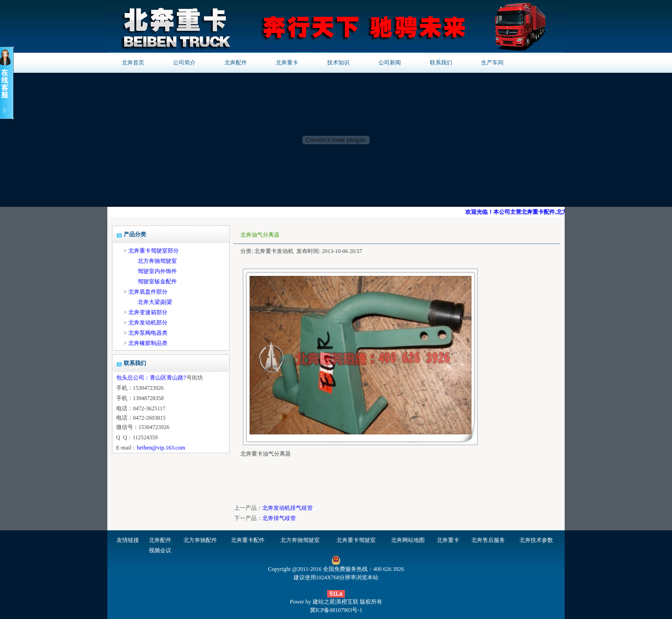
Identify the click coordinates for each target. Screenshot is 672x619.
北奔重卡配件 (248, 540)
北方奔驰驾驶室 (157, 261)
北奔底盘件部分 (148, 292)
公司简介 (184, 63)
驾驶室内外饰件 (157, 271)
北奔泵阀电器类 (148, 333)
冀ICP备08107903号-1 (336, 610)
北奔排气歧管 (279, 518)
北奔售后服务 (488, 540)
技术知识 (338, 63)
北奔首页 (133, 63)
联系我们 (441, 63)
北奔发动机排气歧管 (287, 508)
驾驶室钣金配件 (157, 281)
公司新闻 (390, 63)
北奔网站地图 (408, 540)
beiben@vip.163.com (161, 448)
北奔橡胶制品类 (148, 343)
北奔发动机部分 (148, 323)
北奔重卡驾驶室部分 (154, 251)
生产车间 (492, 63)
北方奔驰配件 (200, 540)
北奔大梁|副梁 (155, 302)
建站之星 (324, 602)
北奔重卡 (287, 63)
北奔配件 (236, 63)
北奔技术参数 (536, 540)
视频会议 (160, 550)
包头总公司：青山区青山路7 (151, 378)
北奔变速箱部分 (148, 312)
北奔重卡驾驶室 (356, 540)
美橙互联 (347, 602)
